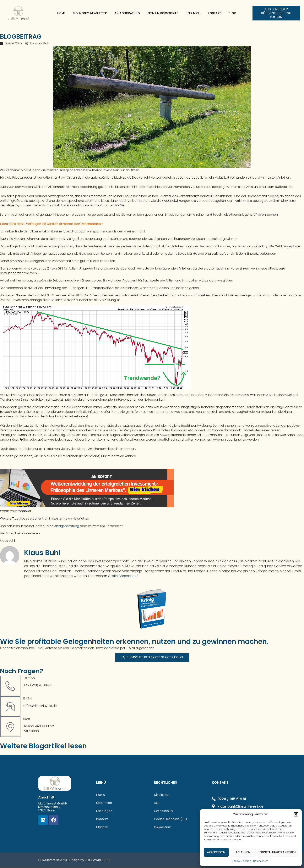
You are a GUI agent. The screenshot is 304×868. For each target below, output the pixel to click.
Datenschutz (261, 861)
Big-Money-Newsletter (90, 13)
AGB (157, 803)
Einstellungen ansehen (278, 852)
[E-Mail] (10, 707)
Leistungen (104, 811)
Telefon (29, 678)
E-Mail (28, 699)
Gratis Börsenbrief (123, 576)
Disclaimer (162, 795)
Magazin (102, 828)
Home (61, 13)
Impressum (163, 828)
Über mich (193, 13)
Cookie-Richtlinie (242, 861)
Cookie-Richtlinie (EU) (171, 819)
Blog (233, 13)
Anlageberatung (127, 13)
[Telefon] (10, 686)
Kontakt (214, 13)
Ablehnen (243, 852)
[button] (296, 814)
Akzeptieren (216, 852)
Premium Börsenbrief (163, 13)
